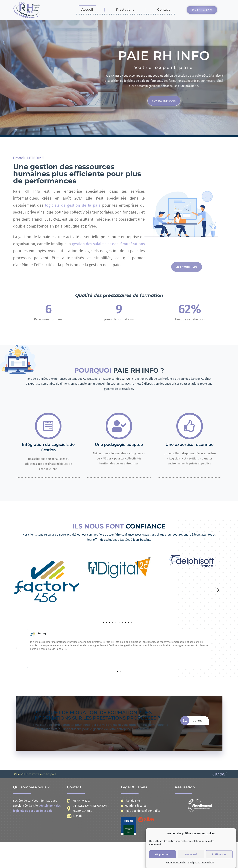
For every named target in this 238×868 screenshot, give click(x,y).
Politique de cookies (176, 863)
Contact (164, 10)
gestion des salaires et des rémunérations (108, 244)
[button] (21, 590)
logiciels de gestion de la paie (73, 205)
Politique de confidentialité (201, 863)
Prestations (125, 10)
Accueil (87, 10)
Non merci (191, 854)
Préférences (219, 854)
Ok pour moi (163, 854)
